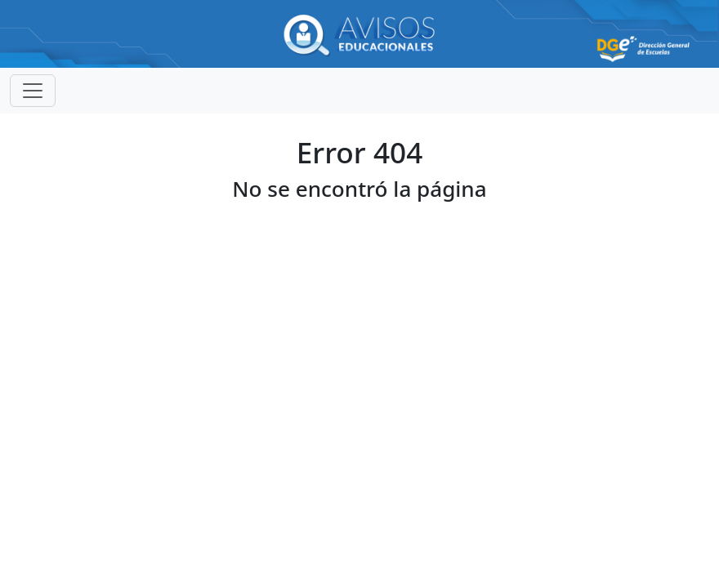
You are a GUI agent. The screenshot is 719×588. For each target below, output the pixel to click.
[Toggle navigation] (33, 91)
